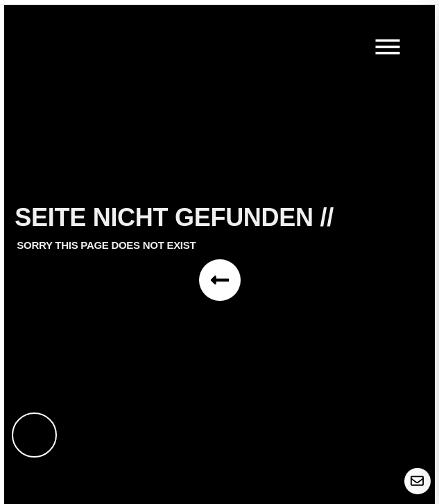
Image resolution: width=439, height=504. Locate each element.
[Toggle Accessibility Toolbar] (35, 435)
